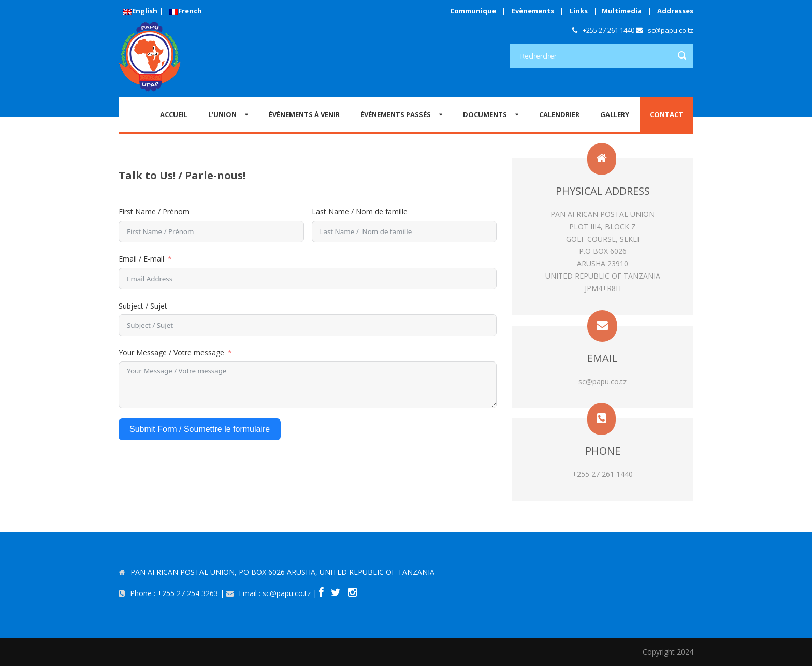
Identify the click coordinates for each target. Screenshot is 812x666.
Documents (485, 114)
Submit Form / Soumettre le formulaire (200, 429)
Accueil (174, 114)
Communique (473, 11)
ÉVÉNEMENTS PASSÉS (396, 114)
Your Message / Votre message (171, 352)
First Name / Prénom (154, 212)
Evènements (533, 11)
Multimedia (622, 11)
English (140, 11)
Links (579, 11)
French (185, 11)
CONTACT (666, 114)
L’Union (222, 114)
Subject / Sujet (143, 306)
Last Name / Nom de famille (360, 212)
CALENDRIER (559, 114)
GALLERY (615, 114)
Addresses (675, 11)
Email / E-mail (141, 259)
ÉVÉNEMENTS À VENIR (304, 114)
